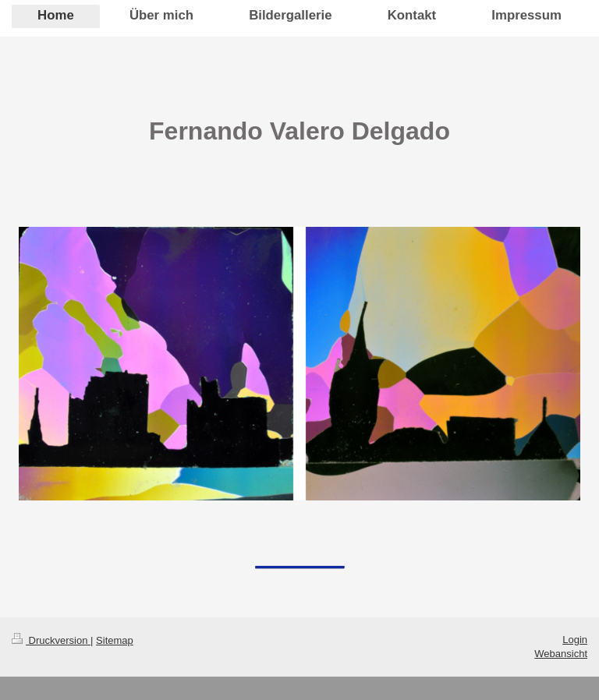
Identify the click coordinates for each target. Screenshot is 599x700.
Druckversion (51, 640)
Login (575, 640)
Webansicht (561, 654)
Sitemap (115, 640)
